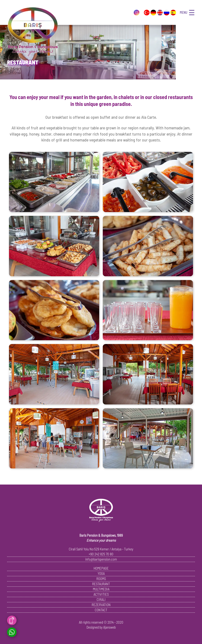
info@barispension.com (101, 559)
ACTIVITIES (101, 594)
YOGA (101, 573)
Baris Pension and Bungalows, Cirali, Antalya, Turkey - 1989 (33, 32)
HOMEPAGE (101, 568)
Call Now (12, 620)
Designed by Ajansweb (101, 627)
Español (173, 13)
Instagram (137, 13)
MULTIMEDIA (101, 589)
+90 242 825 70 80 (101, 554)
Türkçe (147, 13)
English (160, 13)
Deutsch (153, 13)
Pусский (167, 13)
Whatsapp (12, 632)
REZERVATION (101, 605)
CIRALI (101, 599)
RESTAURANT (101, 584)
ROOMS (101, 579)
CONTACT (101, 610)
